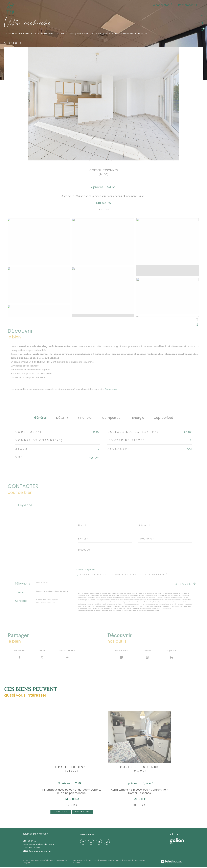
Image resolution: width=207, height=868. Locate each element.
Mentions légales (107, 861)
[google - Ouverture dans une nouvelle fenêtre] (106, 842)
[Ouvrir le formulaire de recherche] (186, 5)
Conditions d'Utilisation (135, 611)
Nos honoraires (80, 861)
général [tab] (40, 418)
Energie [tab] (138, 418)
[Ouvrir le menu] (202, 5)
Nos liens (128, 861)
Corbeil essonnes (66, 34)
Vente (52, 34)
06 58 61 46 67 (42, 583)
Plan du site (93, 861)
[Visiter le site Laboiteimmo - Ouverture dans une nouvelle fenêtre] (171, 863)
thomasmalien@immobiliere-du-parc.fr (52, 591)
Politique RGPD (139, 861)
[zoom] (39, 220)
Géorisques (111, 389)
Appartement (83, 34)
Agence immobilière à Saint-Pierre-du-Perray (26, 34)
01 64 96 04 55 (29, 842)
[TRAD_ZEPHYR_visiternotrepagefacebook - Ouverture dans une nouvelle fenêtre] (83, 842)
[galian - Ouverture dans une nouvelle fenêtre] (177, 842)
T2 (92, 34)
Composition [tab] (112, 418)
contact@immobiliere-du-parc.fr (39, 845)
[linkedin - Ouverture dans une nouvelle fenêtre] (98, 842)
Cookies (76, 864)
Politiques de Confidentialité (114, 611)
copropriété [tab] (163, 418)
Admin (119, 861)
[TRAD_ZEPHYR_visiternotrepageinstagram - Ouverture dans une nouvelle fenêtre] (90, 842)
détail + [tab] (62, 418)
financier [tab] (85, 418)
